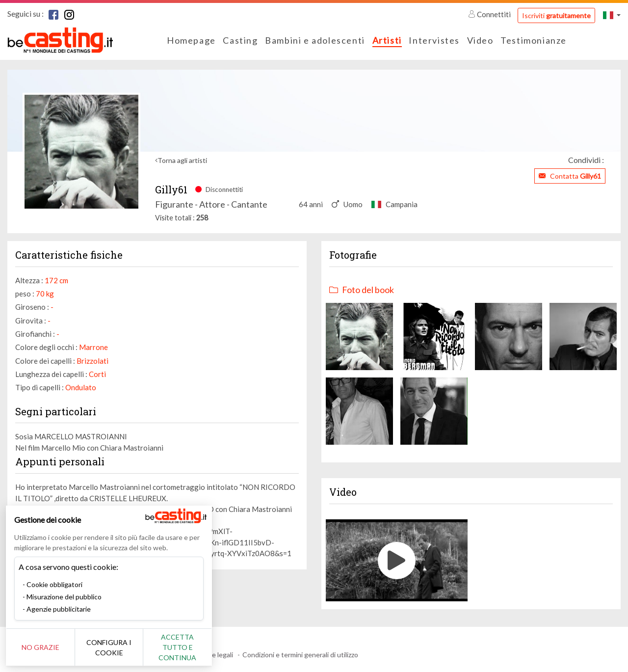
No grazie (40, 647)
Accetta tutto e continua (177, 647)
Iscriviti (556, 15)
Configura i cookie (109, 647)
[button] (612, 15)
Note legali (217, 655)
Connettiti (490, 14)
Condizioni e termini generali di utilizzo (300, 655)
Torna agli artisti (182, 160)
